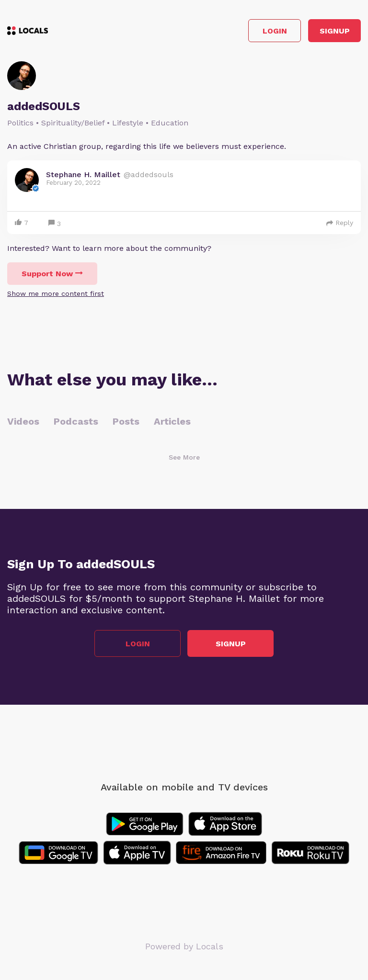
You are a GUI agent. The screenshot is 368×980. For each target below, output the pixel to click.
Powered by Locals (184, 946)
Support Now (52, 274)
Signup (335, 31)
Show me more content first (56, 293)
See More (184, 457)
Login (275, 31)
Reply (340, 223)
